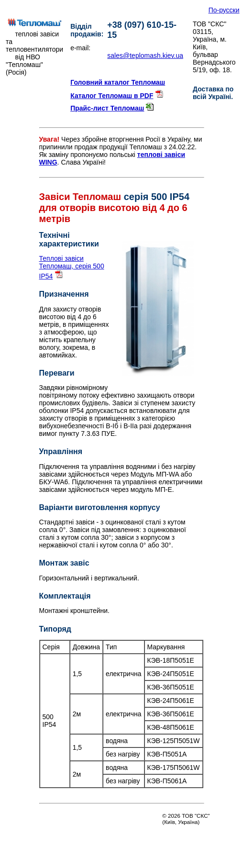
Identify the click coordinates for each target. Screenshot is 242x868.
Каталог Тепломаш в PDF (112, 96)
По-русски (224, 10)
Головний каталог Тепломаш (118, 82)
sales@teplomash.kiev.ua (145, 56)
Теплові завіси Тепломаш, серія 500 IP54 (72, 267)
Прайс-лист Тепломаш (107, 108)
